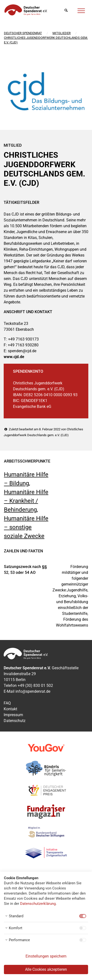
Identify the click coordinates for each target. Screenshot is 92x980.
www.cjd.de (14, 357)
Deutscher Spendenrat (23, 33)
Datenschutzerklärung (38, 904)
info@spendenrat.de (33, 691)
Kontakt (10, 709)
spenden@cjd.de (22, 351)
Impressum (13, 715)
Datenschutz (15, 721)
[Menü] (81, 10)
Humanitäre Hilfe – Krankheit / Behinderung (26, 501)
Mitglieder (62, 33)
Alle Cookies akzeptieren (46, 969)
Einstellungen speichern (46, 956)
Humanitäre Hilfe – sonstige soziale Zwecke (26, 527)
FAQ (7, 703)
